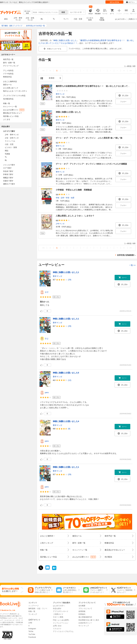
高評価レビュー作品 (11, 116)
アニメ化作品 (8, 71)
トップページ (34, 606)
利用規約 (82, 614)
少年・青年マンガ (18, 19)
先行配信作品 (8, 99)
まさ (47, 292)
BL (42, 19)
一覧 (132, 265)
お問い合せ (57, 626)
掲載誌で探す (8, 178)
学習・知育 (70, 198)
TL (54, 19)
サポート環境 (58, 617)
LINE (30, 623)
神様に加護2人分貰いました (65, 40)
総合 (6, 19)
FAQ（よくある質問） (62, 620)
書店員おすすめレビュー (13, 113)
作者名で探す (8, 174)
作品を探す (57, 609)
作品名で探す (8, 171)
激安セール (7, 85)
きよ (47, 338)
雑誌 (7, 151)
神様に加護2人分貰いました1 (66, 272)
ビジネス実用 (90, 19)
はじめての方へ (121, 19)
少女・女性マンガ (30, 19)
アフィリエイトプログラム (63, 631)
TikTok (31, 631)
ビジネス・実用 (11, 147)
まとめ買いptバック (11, 88)
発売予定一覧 (8, 59)
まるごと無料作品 (10, 81)
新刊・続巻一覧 (9, 63)
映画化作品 (7, 77)
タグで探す (7, 168)
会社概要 (82, 606)
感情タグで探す (9, 184)
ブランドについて (85, 609)
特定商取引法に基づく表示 (89, 620)
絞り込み (27, 12)
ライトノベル (10, 141)
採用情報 (82, 611)
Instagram (32, 629)
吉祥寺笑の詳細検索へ (126, 255)
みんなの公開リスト (14, 110)
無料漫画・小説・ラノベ (38, 609)
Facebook (32, 637)
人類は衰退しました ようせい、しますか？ (75, 216)
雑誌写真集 (102, 19)
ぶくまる (7, 119)
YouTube (32, 634)
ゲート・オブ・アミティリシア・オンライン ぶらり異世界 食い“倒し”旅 (89, 138)
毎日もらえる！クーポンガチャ (15, 91)
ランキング (33, 614)
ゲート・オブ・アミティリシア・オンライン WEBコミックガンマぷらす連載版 (91, 164)
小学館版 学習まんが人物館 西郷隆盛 (74, 190)
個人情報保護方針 (85, 617)
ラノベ (66, 19)
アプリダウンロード (61, 611)
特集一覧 (7, 103)
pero (47, 392)
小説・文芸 (78, 19)
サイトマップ (84, 626)
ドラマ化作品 (8, 74)
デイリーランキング (11, 66)
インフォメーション (61, 623)
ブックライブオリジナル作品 (14, 96)
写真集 (7, 154)
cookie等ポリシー (85, 623)
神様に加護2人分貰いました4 (66, 421)
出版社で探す (8, 181)
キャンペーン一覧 (10, 107)
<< (43, 71)
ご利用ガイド (132, 19)
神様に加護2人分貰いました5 (66, 373)
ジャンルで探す (9, 165)
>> (131, 71)
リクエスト (57, 629)
